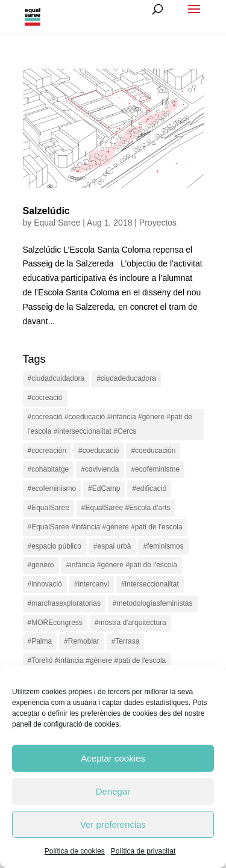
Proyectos (158, 223)
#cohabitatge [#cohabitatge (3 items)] (49, 469)
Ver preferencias (113, 824)
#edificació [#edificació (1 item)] (149, 488)
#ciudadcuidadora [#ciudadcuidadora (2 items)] (56, 378)
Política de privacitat (143, 851)
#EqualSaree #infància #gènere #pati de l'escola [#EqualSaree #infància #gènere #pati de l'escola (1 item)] (105, 527)
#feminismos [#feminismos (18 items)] (163, 546)
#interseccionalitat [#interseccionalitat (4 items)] (150, 584)
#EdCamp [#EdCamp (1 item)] (104, 488)
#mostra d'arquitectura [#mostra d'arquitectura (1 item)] (130, 623)
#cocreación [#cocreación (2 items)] (47, 451)
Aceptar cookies (113, 758)
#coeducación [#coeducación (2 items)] (153, 451)
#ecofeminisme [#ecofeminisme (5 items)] (155, 469)
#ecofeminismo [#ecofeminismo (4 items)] (52, 488)
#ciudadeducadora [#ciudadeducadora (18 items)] (126, 378)
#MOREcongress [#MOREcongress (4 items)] (55, 623)
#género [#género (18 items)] (41, 565)
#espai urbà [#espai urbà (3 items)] (112, 546)
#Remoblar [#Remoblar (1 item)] (82, 641)
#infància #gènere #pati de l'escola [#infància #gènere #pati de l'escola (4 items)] (121, 565)
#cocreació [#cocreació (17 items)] (45, 398)
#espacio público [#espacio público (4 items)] (55, 546)
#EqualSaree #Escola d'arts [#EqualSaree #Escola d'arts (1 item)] (126, 508)
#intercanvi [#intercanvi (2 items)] (92, 584)
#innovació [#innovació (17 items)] (45, 584)
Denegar (113, 791)
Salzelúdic (46, 211)
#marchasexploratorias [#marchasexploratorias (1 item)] (64, 603)
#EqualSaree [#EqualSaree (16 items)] (49, 508)
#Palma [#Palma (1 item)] (40, 641)
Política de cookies (75, 851)
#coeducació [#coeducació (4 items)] (99, 451)
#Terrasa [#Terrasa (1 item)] (126, 641)
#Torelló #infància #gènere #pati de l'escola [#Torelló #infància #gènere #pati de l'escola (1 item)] (97, 660)
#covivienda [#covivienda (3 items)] (100, 469)
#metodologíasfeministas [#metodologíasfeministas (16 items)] (153, 603)
